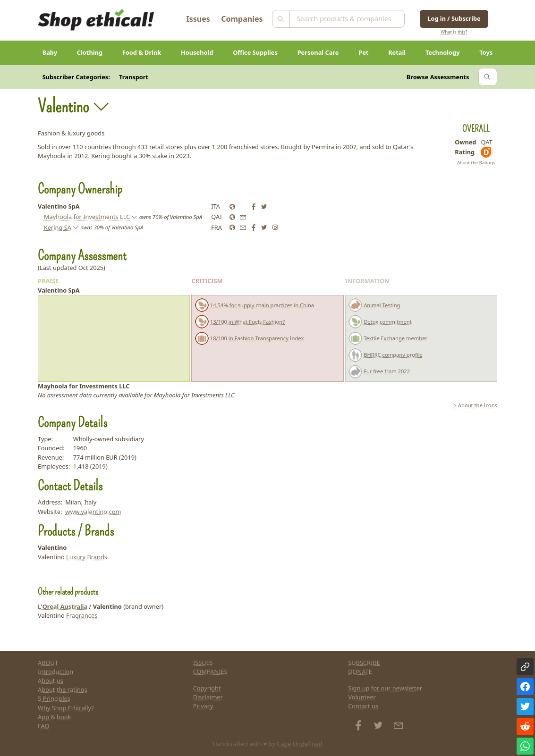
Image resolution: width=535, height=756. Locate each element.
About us (51, 680)
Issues (198, 19)
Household (197, 52)
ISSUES (203, 663)
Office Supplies (255, 52)
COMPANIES (210, 672)
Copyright (207, 688)
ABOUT (48, 663)
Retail (397, 52)
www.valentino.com (93, 512)
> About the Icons (476, 405)
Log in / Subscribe (454, 18)
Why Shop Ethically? (66, 708)
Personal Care (318, 52)
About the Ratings (476, 163)
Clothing (90, 52)
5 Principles (54, 698)
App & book (54, 717)
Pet (363, 52)
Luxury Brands (87, 557)
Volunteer (362, 697)
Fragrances (82, 615)
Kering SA (58, 227)
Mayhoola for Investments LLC (87, 217)
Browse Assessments (438, 77)
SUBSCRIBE (364, 663)
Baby (50, 52)
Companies (242, 19)
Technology (443, 52)
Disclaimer (208, 697)
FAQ (43, 726)
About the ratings (63, 689)
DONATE (360, 672)
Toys (486, 52)
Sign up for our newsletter (385, 688)
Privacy (203, 706)
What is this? (454, 32)
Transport (134, 77)
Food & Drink (142, 52)
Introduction (55, 672)
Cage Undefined (300, 744)
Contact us (363, 706)
